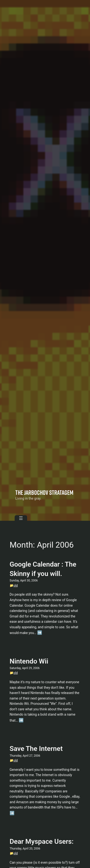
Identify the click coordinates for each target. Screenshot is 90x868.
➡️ (40, 633)
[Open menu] (21, 518)
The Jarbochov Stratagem (44, 492)
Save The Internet (36, 749)
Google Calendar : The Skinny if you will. (43, 569)
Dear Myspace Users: (42, 841)
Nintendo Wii (29, 661)
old (16, 585)
